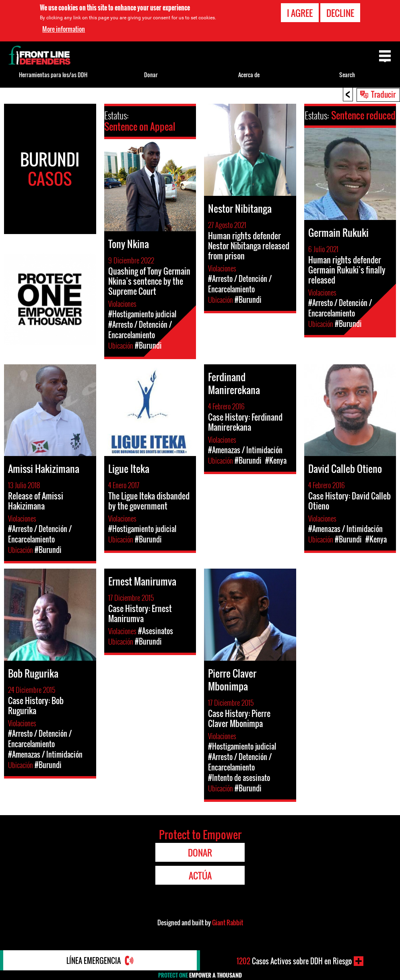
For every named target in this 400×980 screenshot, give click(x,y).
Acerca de (249, 75)
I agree (300, 13)
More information (64, 29)
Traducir (383, 94)
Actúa (200, 875)
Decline (340, 13)
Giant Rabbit (228, 922)
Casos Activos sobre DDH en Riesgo (294, 961)
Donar (151, 75)
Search (347, 75)
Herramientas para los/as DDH (53, 75)
